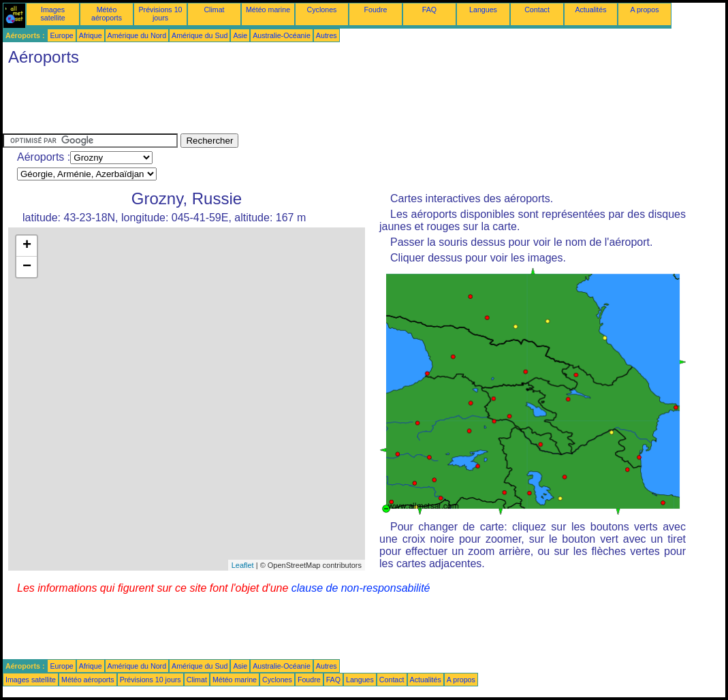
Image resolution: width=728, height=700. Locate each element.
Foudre (376, 10)
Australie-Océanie (282, 35)
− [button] (27, 267)
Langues (483, 10)
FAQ (429, 10)
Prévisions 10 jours (161, 14)
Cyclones (322, 10)
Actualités (590, 10)
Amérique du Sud (200, 35)
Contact (537, 10)
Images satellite (52, 14)
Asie (240, 35)
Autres (327, 35)
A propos (644, 10)
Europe (61, 35)
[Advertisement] (251, 103)
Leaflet (243, 565)
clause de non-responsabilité (361, 588)
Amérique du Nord (137, 35)
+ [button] (27, 246)
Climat (214, 10)
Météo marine (268, 10)
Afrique (91, 35)
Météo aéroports (107, 14)
